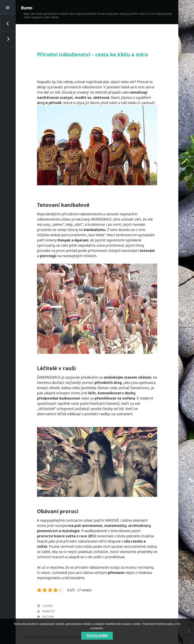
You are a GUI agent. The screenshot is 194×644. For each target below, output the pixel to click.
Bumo (27, 8)
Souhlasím (97, 636)
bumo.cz (48, 611)
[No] (189, 631)
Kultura (48, 617)
